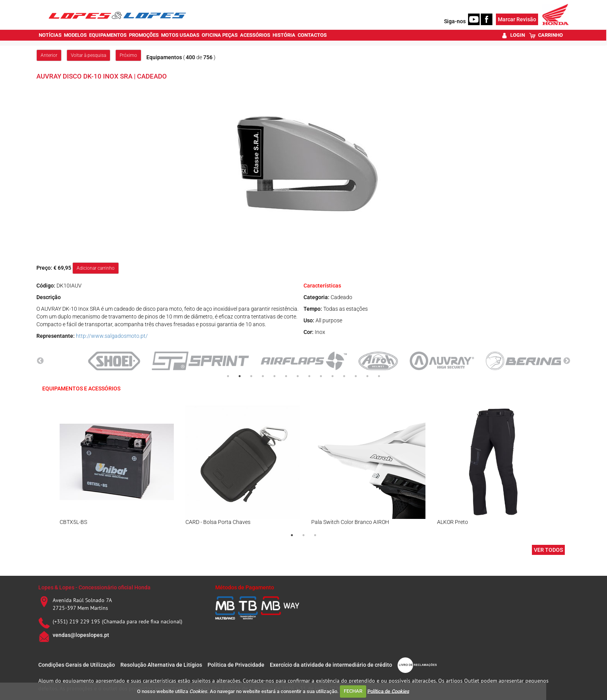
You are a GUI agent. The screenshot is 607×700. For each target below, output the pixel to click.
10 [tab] (333, 376)
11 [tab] (344, 376)
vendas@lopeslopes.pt (81, 635)
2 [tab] (240, 376)
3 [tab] (251, 376)
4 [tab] (263, 376)
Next (567, 361)
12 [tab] (356, 376)
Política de (388, 691)
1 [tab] (228, 376)
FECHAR (353, 691)
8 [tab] (309, 376)
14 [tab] (379, 376)
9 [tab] (321, 376)
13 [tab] (367, 376)
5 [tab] (274, 376)
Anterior (49, 55)
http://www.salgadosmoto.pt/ (112, 336)
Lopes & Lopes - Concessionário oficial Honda (94, 587)
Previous (40, 361)
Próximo (128, 55)
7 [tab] (298, 376)
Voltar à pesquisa (88, 55)
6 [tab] (286, 376)
